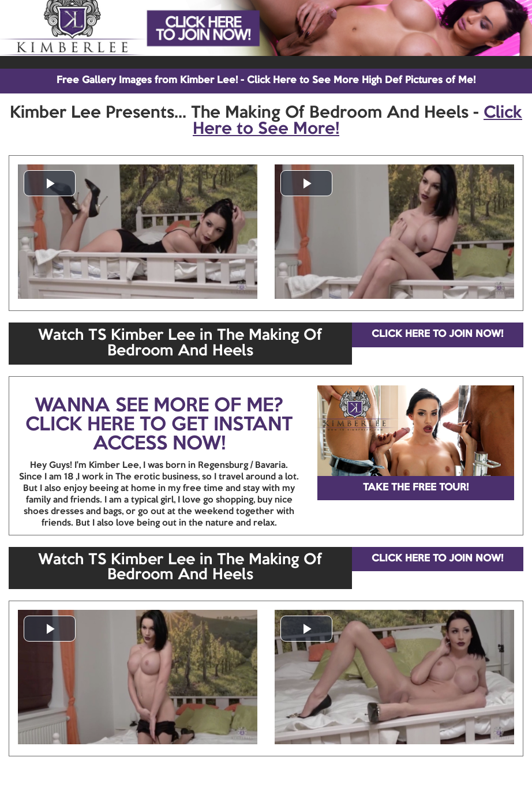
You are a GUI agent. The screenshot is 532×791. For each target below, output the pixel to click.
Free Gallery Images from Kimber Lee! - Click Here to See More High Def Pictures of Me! (266, 80)
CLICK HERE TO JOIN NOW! (437, 334)
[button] (50, 183)
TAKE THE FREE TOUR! (416, 488)
